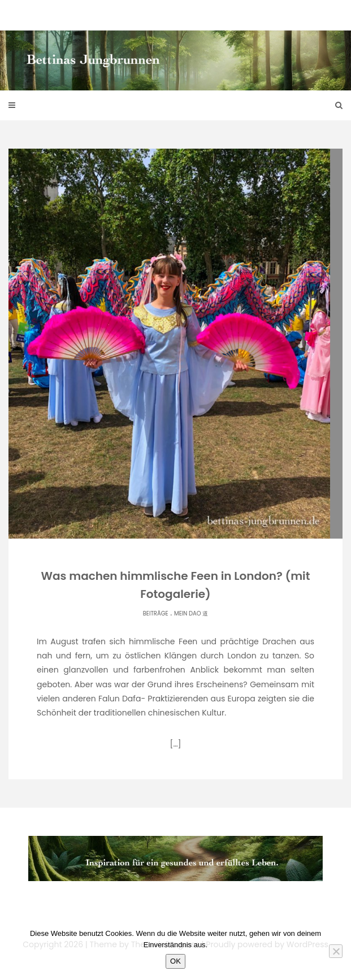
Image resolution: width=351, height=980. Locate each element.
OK (175, 961)
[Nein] (336, 951)
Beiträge (156, 613)
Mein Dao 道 (191, 613)
